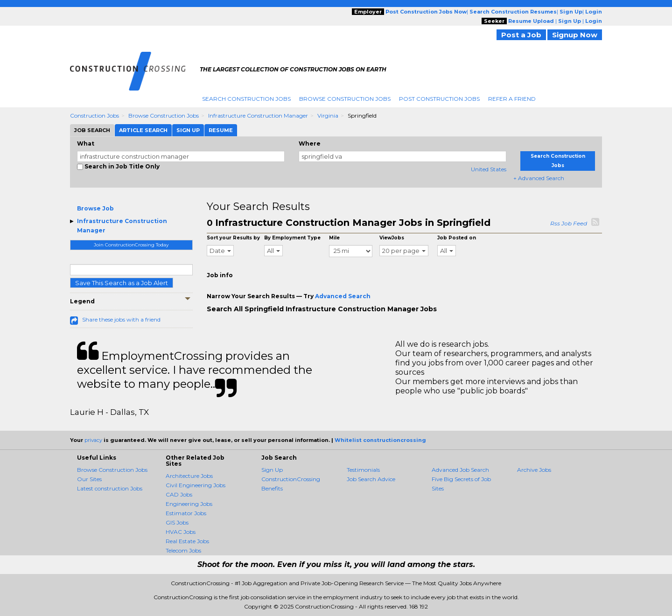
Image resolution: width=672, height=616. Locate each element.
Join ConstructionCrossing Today (131, 245)
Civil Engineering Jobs (196, 485)
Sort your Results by (233, 238)
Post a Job (521, 35)
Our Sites (89, 479)
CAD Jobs (179, 494)
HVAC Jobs (181, 532)
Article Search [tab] (143, 130)
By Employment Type (292, 238)
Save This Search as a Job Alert (122, 283)
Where (310, 143)
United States (489, 169)
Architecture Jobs (189, 476)
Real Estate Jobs (187, 541)
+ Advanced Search (539, 178)
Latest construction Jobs (110, 488)
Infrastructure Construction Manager (258, 115)
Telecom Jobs (183, 550)
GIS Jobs (177, 522)
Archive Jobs (534, 470)
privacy (93, 440)
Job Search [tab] (92, 130)
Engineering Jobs (189, 504)
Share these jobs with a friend (121, 319)
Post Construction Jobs (439, 99)
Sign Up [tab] (188, 130)
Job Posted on (457, 238)
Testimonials (363, 470)
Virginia (328, 115)
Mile (334, 238)
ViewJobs (392, 238)
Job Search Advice (371, 479)
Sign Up (272, 470)
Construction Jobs (94, 115)
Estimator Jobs (186, 513)
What (86, 143)
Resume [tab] (221, 130)
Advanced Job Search (460, 470)
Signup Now (575, 35)
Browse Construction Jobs (345, 99)
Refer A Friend (512, 99)
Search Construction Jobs (246, 99)
